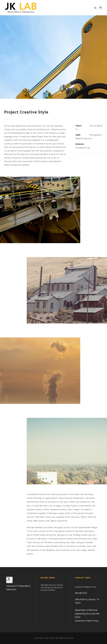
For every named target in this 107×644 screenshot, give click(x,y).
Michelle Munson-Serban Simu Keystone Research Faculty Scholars (52, 588)
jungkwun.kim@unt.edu (85, 587)
